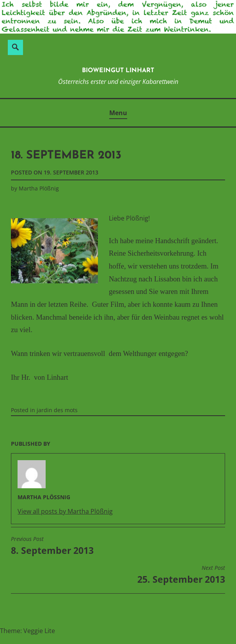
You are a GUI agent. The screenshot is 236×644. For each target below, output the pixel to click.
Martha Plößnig (39, 188)
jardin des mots (57, 410)
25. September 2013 (181, 575)
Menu (118, 113)
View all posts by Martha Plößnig (65, 511)
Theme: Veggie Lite (28, 631)
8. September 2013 (52, 546)
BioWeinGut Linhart (118, 71)
